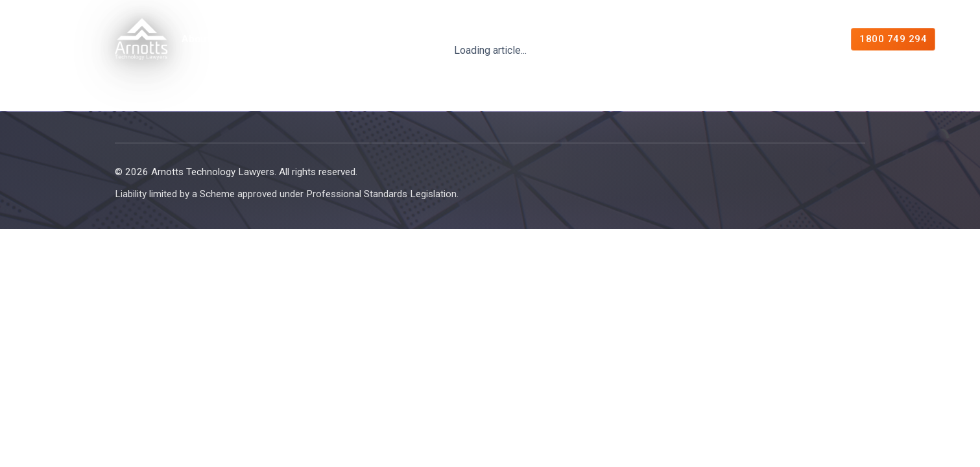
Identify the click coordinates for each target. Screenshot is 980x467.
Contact (794, 39)
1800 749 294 (893, 39)
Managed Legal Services (431, 39)
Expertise (294, 39)
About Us (204, 39)
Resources (563, 39)
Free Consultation (686, 39)
